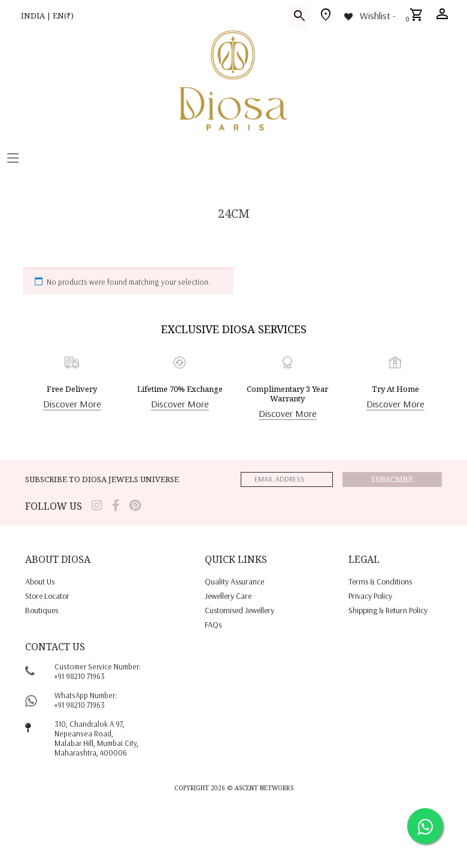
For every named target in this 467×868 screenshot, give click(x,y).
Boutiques (42, 610)
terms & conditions (380, 581)
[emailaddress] (287, 479)
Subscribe (392, 479)
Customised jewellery (239, 610)
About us (40, 581)
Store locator (47, 596)
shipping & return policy (388, 610)
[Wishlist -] (369, 16)
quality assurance (234, 581)
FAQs (213, 625)
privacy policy (370, 596)
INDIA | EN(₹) (47, 16)
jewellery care (228, 596)
